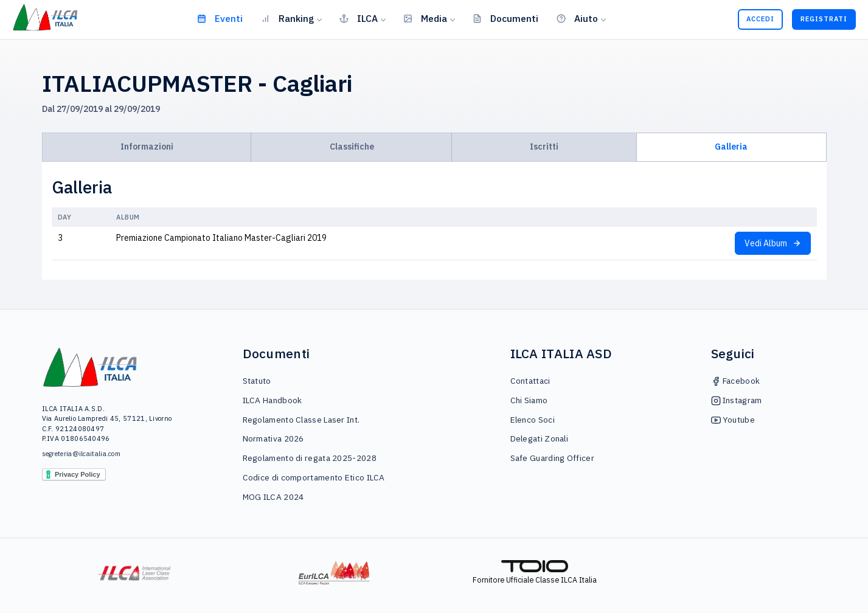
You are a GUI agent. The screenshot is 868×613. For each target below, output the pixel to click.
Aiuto (577, 18)
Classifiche (352, 147)
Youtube (733, 420)
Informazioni (147, 147)
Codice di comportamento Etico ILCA (314, 477)
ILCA (359, 18)
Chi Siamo (529, 400)
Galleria (731, 147)
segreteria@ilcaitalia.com (82, 454)
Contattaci (530, 381)
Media (425, 18)
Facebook (736, 381)
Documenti (505, 18)
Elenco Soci (533, 420)
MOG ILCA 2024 (273, 497)
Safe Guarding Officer (552, 458)
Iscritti (544, 147)
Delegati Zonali (540, 438)
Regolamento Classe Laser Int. (301, 420)
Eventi (220, 18)
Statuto (257, 381)
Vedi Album (773, 243)
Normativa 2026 (273, 438)
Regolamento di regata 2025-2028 (310, 458)
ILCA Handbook (273, 400)
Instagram (737, 400)
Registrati (824, 19)
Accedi (760, 19)
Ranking (287, 18)
